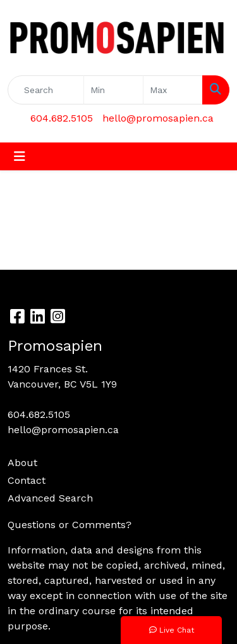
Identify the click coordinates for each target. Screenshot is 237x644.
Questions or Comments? (70, 525)
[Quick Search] (46, 90)
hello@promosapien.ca (158, 118)
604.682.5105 (62, 118)
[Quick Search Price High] (173, 90)
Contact (27, 480)
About (22, 463)
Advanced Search (50, 498)
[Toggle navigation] (20, 156)
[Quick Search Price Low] (113, 90)
